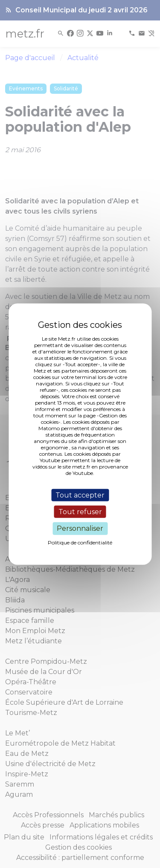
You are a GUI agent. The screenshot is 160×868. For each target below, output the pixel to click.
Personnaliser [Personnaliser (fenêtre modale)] (80, 528)
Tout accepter (80, 495)
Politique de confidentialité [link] (80, 542)
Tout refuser (80, 512)
